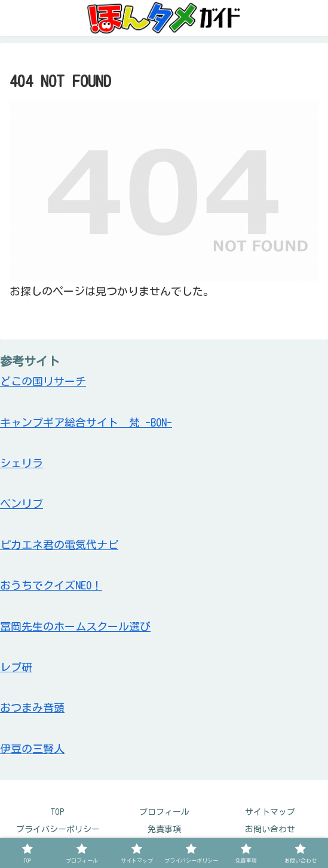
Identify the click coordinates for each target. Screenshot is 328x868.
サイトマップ (270, 812)
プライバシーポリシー (58, 829)
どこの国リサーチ (43, 381)
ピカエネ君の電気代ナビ (59, 545)
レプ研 (16, 667)
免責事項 (164, 829)
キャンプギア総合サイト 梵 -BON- (86, 422)
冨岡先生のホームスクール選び (75, 626)
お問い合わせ (270, 829)
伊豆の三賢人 (32, 749)
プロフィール (164, 812)
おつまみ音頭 (32, 708)
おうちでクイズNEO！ (51, 585)
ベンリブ (22, 503)
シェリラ (22, 463)
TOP (58, 812)
